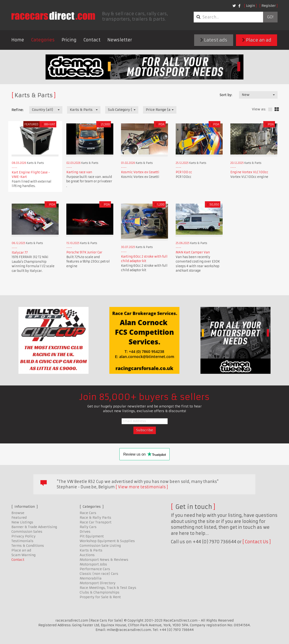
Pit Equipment (92, 536)
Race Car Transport (96, 522)
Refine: (17, 110)
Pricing (69, 40)
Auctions (87, 555)
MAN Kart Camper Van (193, 252)
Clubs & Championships (100, 592)
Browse (18, 513)
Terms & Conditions (28, 546)
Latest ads (214, 40)
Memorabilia (91, 578)
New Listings (22, 522)
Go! (270, 17)
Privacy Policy (23, 536)
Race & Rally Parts (95, 518)
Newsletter (120, 40)
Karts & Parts (91, 550)
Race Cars (88, 513)
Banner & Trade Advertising (34, 527)
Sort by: (226, 95)
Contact (92, 40)
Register (269, 6)
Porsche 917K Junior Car (84, 252)
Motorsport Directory (98, 583)
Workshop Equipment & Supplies (107, 541)
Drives (85, 532)
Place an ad (257, 40)
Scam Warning (23, 555)
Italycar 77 (20, 253)
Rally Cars (88, 527)
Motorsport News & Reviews (104, 560)
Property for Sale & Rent (100, 597)
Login (250, 6)
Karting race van (79, 172)
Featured (19, 518)
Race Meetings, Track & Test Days (108, 588)
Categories (43, 40)
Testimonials (22, 541)
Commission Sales (27, 532)
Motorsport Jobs (93, 564)
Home (18, 40)
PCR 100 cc (184, 172)
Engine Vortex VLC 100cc (249, 172)
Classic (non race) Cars (99, 574)
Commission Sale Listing (100, 546)
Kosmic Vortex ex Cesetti (140, 172)
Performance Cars (95, 569)
